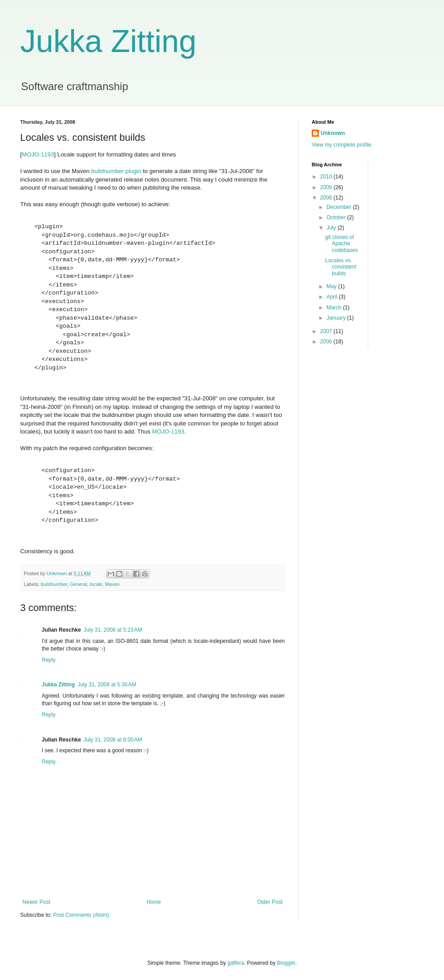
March (335, 308)
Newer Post (36, 902)
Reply (49, 660)
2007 (327, 331)
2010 (327, 177)
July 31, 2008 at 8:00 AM (113, 740)
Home (154, 902)
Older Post (270, 902)
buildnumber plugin (116, 171)
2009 (327, 187)
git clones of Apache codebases (342, 244)
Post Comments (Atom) (81, 915)
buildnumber (54, 584)
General (78, 584)
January (337, 318)
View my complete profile (342, 145)
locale (96, 584)
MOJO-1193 (38, 154)
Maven (112, 584)
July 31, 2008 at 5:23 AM (113, 630)
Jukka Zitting (108, 41)
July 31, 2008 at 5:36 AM (107, 685)
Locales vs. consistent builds (341, 267)
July (332, 228)
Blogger (286, 963)
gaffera (236, 963)
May (332, 286)
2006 (327, 342)
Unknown (333, 133)
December (340, 207)
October (337, 217)
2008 (327, 198)
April (333, 297)
